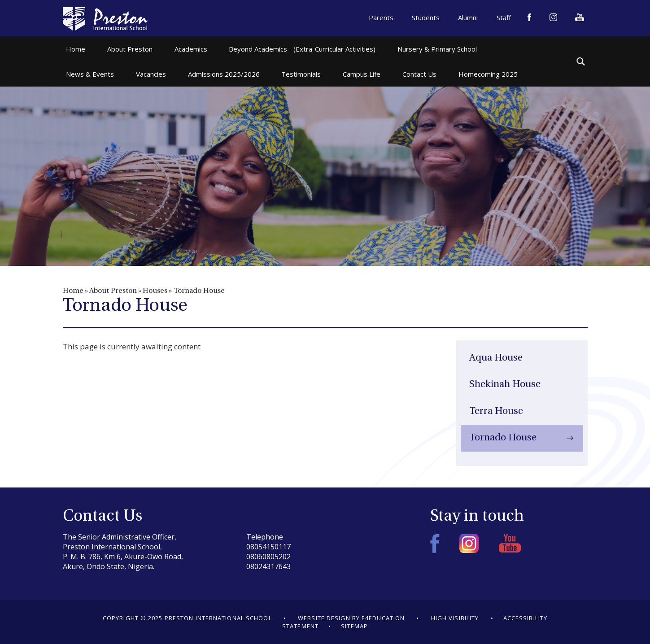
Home (73, 291)
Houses (155, 291)
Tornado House (199, 291)
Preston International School (105, 19)
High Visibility (455, 618)
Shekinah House (505, 385)
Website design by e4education (351, 618)
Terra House (496, 411)
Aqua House (496, 358)
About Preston (113, 291)
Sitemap (354, 626)
